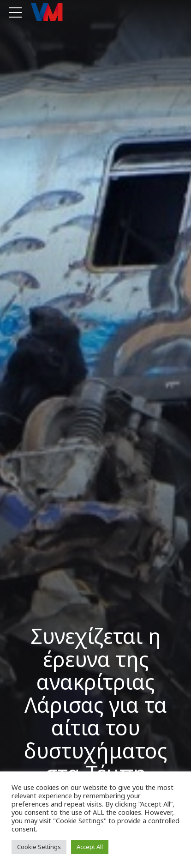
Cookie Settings (39, 847)
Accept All (90, 847)
